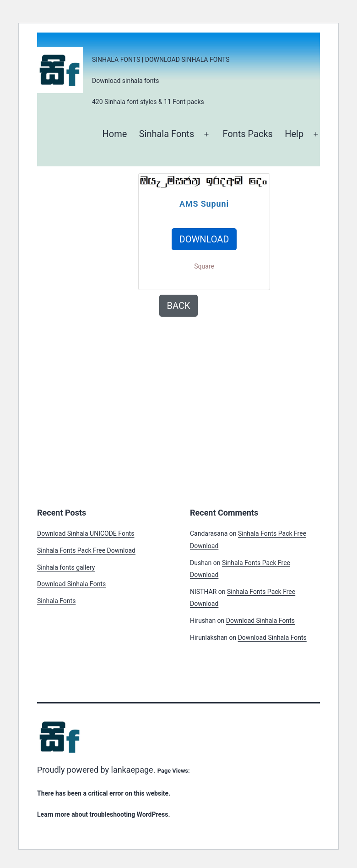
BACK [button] (179, 306)
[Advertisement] (92, 219)
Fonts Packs (247, 134)
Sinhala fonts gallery (66, 567)
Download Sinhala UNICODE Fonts (86, 533)
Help (294, 134)
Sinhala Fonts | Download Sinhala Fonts (161, 60)
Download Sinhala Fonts (71, 584)
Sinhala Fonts (167, 134)
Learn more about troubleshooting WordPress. (103, 814)
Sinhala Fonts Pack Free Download (86, 550)
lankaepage (132, 770)
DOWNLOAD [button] (204, 239)
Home (114, 134)
